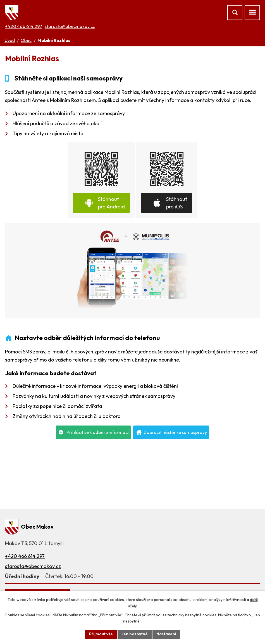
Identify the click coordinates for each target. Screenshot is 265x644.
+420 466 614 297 (24, 26)
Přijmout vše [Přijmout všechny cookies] (101, 634)
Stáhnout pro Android (111, 203)
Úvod (10, 40)
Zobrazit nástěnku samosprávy (175, 432)
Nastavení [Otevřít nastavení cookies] (166, 634)
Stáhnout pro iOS (177, 203)
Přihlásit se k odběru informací (98, 432)
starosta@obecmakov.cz (70, 26)
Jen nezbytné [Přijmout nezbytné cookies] (135, 634)
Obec (26, 40)
